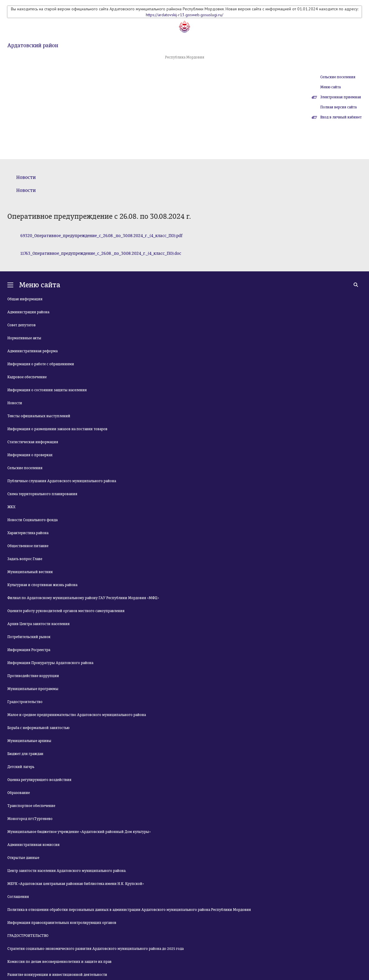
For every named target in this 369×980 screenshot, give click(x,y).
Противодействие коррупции (33, 676)
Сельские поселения (338, 77)
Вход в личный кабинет (341, 117)
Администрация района (28, 312)
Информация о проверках (30, 455)
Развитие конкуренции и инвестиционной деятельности (57, 975)
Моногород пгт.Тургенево (30, 819)
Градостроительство (25, 702)
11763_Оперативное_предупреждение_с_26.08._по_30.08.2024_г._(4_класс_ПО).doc (101, 253)
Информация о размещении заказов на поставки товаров (57, 429)
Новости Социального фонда (32, 520)
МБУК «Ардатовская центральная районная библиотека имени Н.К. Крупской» (76, 884)
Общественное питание (28, 546)
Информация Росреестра (29, 650)
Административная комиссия (34, 845)
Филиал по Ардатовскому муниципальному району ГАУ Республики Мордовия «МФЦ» (83, 598)
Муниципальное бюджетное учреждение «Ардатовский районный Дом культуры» (79, 832)
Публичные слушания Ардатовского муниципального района (62, 481)
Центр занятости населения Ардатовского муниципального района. (67, 871)
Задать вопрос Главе (25, 559)
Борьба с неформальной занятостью (38, 728)
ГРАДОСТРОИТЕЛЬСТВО (28, 936)
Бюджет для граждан (25, 754)
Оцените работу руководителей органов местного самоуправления (66, 611)
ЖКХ (11, 507)
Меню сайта (330, 87)
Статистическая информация (33, 442)
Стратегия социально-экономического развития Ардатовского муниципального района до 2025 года (95, 949)
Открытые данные (23, 858)
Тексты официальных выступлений (39, 416)
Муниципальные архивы (29, 741)
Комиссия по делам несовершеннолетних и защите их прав (59, 962)
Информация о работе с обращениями (41, 364)
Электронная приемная (341, 97)
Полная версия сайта (338, 107)
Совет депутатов (22, 325)
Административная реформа (32, 351)
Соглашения (18, 897)
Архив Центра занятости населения (39, 624)
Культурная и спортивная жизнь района (42, 585)
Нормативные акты (24, 338)
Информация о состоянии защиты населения (47, 390)
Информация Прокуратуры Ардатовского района (50, 663)
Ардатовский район (33, 45)
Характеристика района (28, 533)
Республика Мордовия (185, 57)
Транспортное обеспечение (31, 806)
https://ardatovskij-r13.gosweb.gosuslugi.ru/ (184, 15)
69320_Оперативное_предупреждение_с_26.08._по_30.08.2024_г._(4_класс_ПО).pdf (101, 236)
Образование (19, 793)
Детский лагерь (21, 767)
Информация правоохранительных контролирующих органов (62, 923)
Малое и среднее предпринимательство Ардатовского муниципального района (77, 715)
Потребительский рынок (29, 637)
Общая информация (25, 299)
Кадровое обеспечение (27, 377)
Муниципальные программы (33, 689)
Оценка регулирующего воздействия (39, 780)
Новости (26, 177)
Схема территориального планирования (42, 494)
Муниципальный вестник (30, 572)
